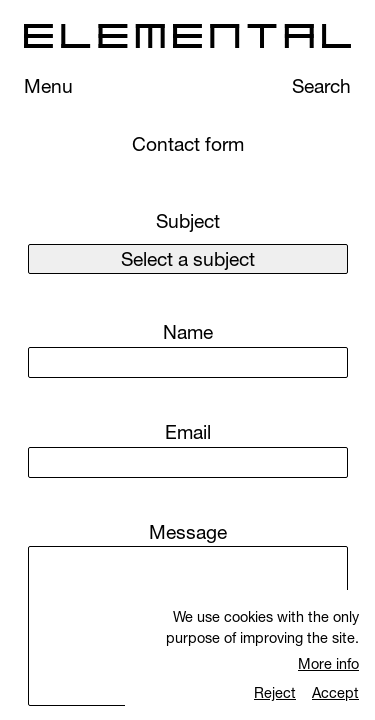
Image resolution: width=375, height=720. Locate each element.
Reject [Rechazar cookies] (275, 692)
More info (328, 663)
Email (188, 432)
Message (188, 532)
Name (188, 332)
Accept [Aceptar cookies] (335, 692)
